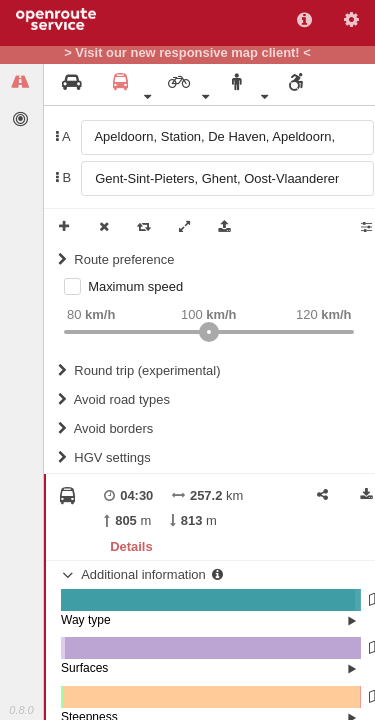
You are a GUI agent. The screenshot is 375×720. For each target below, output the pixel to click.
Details (131, 546)
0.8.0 (21, 710)
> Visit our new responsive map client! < (187, 53)
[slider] (209, 332)
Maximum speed (135, 286)
